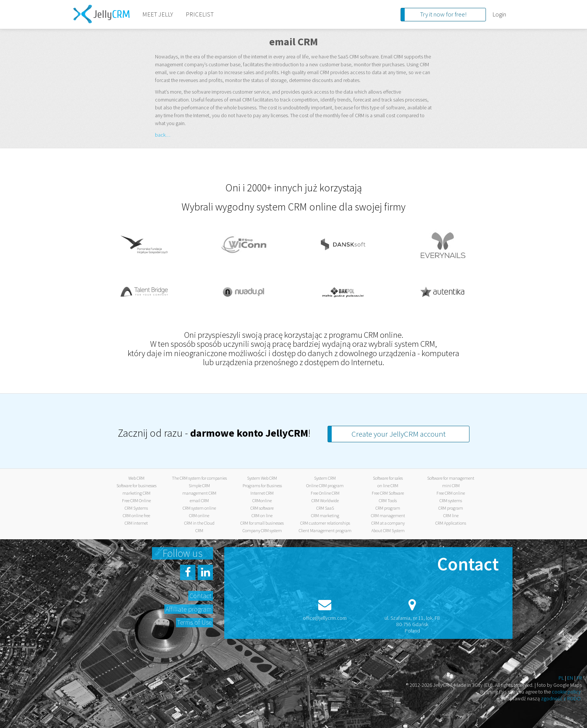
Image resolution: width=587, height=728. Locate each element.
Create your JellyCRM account (399, 434)
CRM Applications (451, 523)
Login (499, 14)
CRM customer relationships (325, 523)
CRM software (262, 508)
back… (163, 135)
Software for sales (388, 478)
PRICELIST (200, 14)
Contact (200, 596)
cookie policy (566, 692)
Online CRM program (325, 486)
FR (579, 678)
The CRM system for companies (199, 478)
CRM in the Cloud (199, 523)
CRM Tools (388, 500)
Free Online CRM (325, 493)
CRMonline (262, 500)
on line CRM (388, 486)
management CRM (199, 493)
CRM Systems (136, 508)
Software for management (451, 478)
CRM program (388, 508)
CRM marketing (325, 515)
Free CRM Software (388, 493)
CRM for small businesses (262, 523)
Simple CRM (199, 486)
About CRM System (388, 530)
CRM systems (451, 500)
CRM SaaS (325, 508)
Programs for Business (262, 486)
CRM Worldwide (325, 500)
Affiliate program (188, 609)
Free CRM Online (136, 500)
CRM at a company (388, 523)
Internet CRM (262, 493)
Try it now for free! (443, 14)
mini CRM (451, 486)
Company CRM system (262, 530)
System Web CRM (262, 478)
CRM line (451, 515)
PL (561, 678)
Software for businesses (136, 486)
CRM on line (262, 515)
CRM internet (136, 523)
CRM (199, 530)
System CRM (325, 478)
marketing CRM (136, 493)
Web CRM (136, 478)
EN (570, 678)
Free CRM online (451, 493)
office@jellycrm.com (325, 618)
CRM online (199, 515)
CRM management (388, 515)
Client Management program (325, 530)
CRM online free (136, 515)
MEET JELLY (158, 14)
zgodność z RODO (561, 698)
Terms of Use (194, 622)
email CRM (199, 500)
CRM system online (199, 508)
